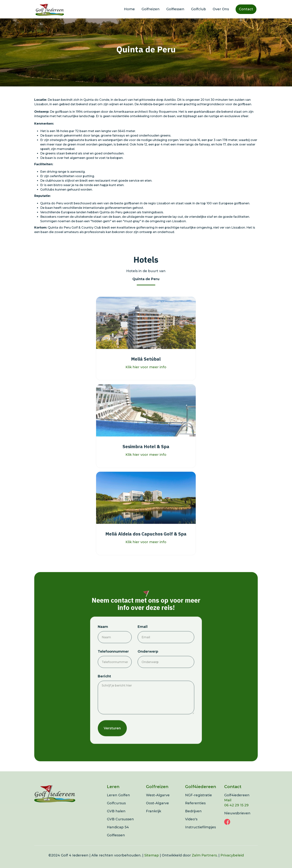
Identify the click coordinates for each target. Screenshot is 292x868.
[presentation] (166, 738)
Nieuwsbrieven (237, 819)
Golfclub (199, 9)
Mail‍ (228, 806)
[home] (50, 9)
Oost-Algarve (157, 809)
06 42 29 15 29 (236, 811)
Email (143, 637)
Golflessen (175, 9)
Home (129, 9)
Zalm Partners (204, 861)
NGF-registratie (199, 801)
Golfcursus (116, 809)
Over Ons (221, 9)
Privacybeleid (232, 861)
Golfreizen (151, 9)
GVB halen (116, 817)
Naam (103, 637)
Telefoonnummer (113, 662)
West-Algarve (158, 801)
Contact (246, 9)
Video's (191, 825)
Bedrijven (193, 817)
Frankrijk (154, 817)
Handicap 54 (118, 833)
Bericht (104, 687)
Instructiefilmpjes (200, 833)
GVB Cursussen (120, 825)
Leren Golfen (118, 801)
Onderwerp (148, 662)
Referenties (195, 809)
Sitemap (152, 861)
